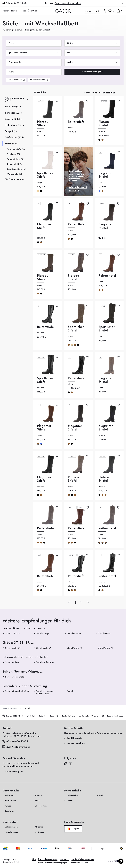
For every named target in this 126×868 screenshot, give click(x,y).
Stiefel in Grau (104, 634)
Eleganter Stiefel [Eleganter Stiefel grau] (106, 226)
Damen (6, 11)
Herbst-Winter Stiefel (15, 677)
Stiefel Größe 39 (44, 648)
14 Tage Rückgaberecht (113, 716)
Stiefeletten (41, 806)
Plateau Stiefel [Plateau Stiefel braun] (43, 278)
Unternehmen (11, 827)
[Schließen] (123, 3)
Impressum (64, 859)
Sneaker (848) (12, 119)
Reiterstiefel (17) (14, 164)
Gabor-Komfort (34, 53)
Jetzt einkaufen (114, 79)
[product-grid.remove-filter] (39, 80)
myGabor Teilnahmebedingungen (53, 863)
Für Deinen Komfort (15, 180)
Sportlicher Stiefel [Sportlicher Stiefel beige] (45, 175)
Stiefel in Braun (74, 634)
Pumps (8, 806)
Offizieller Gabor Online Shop (40, 716)
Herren (14, 11)
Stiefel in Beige (43, 634)
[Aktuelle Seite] (75, 602)
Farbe (34, 43)
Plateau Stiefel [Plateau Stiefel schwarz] (43, 124)
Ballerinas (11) (12, 107)
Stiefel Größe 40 (75, 648)
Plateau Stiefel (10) (15, 159)
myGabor (39, 832)
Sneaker (39, 796)
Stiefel (70, 691)
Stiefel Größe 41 (105, 648)
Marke (34, 72)
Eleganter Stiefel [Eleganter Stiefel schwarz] (44, 226)
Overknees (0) (13, 154)
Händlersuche (11, 832)
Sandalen (9, 811)
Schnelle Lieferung (66, 716)
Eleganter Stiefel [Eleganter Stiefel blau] (106, 175)
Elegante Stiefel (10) (16, 149)
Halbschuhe (10, 801)
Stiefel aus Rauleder (45, 662)
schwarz (99, 140)
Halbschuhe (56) (14, 125)
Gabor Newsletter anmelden (68, 3)
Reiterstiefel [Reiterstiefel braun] (77, 122)
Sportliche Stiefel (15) (16, 169)
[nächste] (88, 602)
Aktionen (39, 827)
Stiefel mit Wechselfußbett (17, 691)
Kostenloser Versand (88, 716)
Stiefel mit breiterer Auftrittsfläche (45, 693)
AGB (34, 859)
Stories (23, 11)
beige (38, 191)
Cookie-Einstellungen (79, 863)
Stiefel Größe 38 (13, 648)
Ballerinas (10, 796)
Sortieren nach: (92, 93)
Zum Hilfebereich (75, 738)
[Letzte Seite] (81, 602)
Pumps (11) (10, 131)
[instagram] (66, 764)
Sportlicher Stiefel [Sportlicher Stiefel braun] (76, 329)
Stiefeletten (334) (14, 138)
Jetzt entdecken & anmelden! (78, 188)
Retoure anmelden (75, 743)
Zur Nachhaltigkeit (14, 772)
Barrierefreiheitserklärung (83, 859)
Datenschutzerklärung (48, 859)
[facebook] (70, 764)
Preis (92, 53)
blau (99, 191)
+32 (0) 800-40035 (15, 741)
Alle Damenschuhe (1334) (15, 99)
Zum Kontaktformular (16, 747)
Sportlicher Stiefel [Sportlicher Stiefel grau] (106, 329)
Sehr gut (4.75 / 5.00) (13, 716)
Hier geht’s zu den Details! (37, 30)
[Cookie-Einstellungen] (121, 861)
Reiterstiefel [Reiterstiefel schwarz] (46, 327)
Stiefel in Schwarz (13, 634)
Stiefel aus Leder (13, 662)
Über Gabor (34, 11)
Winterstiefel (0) (14, 174)
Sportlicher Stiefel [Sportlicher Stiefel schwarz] (45, 380)
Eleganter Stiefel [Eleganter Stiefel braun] (106, 380)
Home (5, 708)
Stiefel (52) (11, 144)
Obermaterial (34, 62)
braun (102, 140)
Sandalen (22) (13, 113)
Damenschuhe (16, 708)
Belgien (73, 829)
